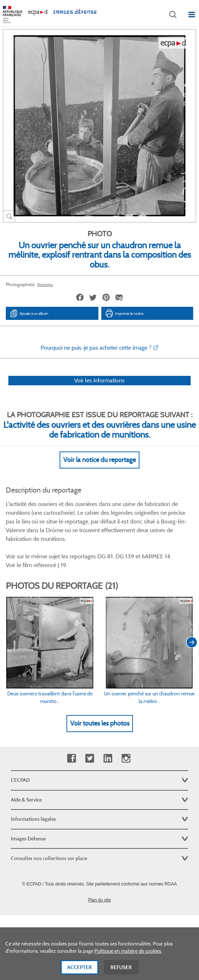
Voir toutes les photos (100, 723)
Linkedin (108, 758)
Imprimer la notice (124, 313)
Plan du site (100, 900)
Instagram (126, 758)
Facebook (71, 758)
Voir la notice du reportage (99, 460)
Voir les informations (99, 380)
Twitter (90, 758)
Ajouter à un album (29, 313)
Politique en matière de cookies (128, 954)
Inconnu (45, 284)
